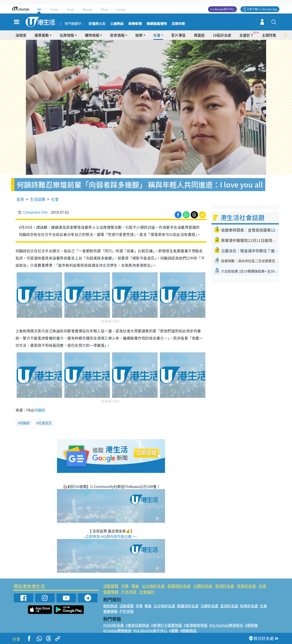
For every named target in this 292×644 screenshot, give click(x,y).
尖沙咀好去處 (153, 586)
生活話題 (38, 199)
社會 (157, 35)
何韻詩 (40, 410)
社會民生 (45, 423)
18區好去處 (222, 35)
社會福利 (147, 592)
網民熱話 (110, 606)
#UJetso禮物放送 (117, 631)
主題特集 (269, 35)
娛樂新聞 (135, 24)
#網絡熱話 (188, 631)
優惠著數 (42, 35)
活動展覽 (111, 586)
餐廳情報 (111, 592)
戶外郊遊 (129, 592)
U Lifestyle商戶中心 (222, 9)
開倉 (135, 586)
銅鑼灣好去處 (179, 586)
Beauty (87, 9)
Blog (104, 9)
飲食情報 (117, 35)
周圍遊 (199, 35)
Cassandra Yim (35, 212)
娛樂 (139, 35)
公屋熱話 (117, 24)
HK (39, 9)
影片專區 (179, 35)
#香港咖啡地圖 (196, 625)
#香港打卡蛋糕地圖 (166, 625)
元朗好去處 (203, 586)
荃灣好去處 (225, 586)
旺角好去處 (246, 586)
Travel (54, 9)
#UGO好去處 (113, 625)
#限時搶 (251, 625)
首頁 (20, 199)
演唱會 (21, 35)
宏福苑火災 (97, 24)
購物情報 (92, 35)
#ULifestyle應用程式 (226, 625)
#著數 (174, 631)
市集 (125, 586)
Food (70, 9)
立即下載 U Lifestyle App (262, 9)
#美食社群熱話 (137, 625)
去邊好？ (247, 35)
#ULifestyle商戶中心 (150, 631)
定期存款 (178, 24)
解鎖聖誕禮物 (157, 24)
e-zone (121, 9)
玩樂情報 (67, 35)
